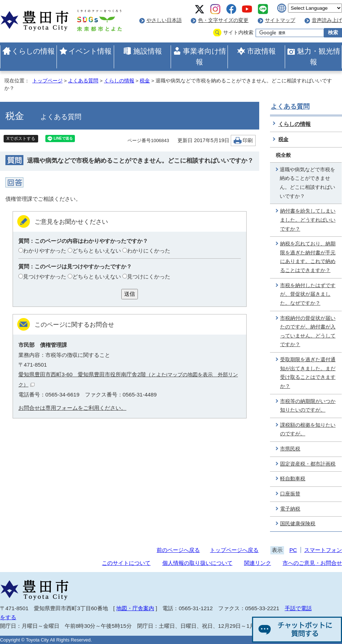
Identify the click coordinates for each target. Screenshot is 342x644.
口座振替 (290, 494)
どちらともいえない (97, 251)
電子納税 (290, 509)
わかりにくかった (149, 251)
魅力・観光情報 (319, 56)
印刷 (248, 140)
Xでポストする (21, 139)
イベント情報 (90, 51)
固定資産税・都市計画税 (308, 464)
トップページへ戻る (234, 550)
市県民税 (290, 449)
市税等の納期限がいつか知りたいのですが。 (308, 406)
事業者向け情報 (204, 56)
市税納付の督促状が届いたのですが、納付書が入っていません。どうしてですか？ (308, 332)
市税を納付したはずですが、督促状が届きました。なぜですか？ (308, 294)
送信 (130, 294)
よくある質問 (83, 81)
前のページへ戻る (178, 550)
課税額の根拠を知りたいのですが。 (308, 430)
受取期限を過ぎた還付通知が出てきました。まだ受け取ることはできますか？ (308, 373)
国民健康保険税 (298, 524)
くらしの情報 (33, 51)
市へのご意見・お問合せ (312, 563)
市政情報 (261, 51)
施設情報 (148, 51)
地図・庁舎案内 (135, 608)
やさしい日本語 (164, 20)
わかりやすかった (45, 251)
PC (293, 550)
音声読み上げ (327, 20)
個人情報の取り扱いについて (197, 563)
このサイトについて (126, 563)
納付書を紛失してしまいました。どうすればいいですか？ (308, 220)
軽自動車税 (293, 479)
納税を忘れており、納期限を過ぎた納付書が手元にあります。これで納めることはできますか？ (308, 257)
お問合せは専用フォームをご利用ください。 (72, 408)
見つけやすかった (45, 276)
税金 (145, 81)
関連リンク (258, 563)
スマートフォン (323, 550)
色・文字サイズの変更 (223, 20)
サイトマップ (280, 20)
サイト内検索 (238, 33)
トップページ (48, 81)
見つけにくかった (149, 276)
